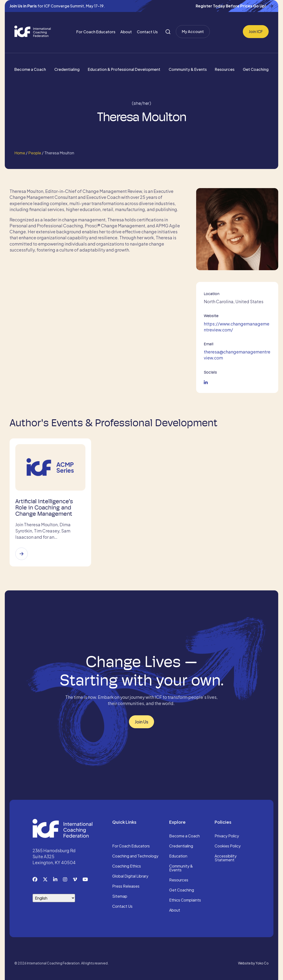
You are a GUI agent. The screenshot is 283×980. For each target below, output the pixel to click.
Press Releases (126, 886)
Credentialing (67, 69)
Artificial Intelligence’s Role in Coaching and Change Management (44, 508)
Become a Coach (30, 69)
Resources (225, 69)
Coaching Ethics (127, 866)
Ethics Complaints (185, 900)
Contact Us (147, 32)
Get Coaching (256, 69)
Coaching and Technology (135, 856)
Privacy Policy (227, 836)
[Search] (168, 32)
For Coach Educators (96, 32)
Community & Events (188, 69)
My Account (193, 31)
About (126, 32)
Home (20, 153)
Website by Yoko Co (253, 963)
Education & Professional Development (124, 69)
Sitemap (120, 896)
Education (178, 856)
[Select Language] (54, 898)
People (35, 153)
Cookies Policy (228, 846)
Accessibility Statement (226, 858)
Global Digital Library (130, 876)
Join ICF (256, 31)
